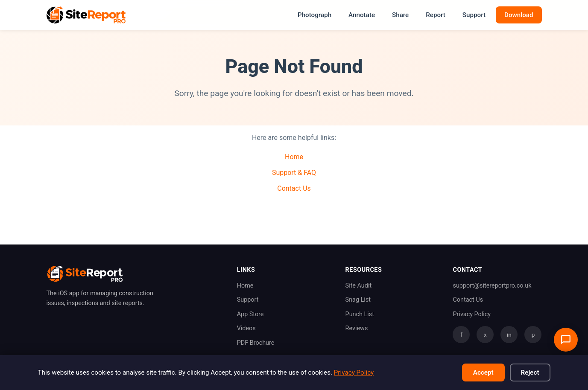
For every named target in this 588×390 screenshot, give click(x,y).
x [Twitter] (485, 335)
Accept (483, 373)
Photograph (314, 15)
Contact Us (294, 188)
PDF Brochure (256, 343)
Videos (246, 328)
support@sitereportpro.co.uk (492, 286)
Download (519, 15)
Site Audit (359, 286)
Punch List (360, 314)
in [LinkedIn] (509, 335)
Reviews (357, 328)
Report (436, 15)
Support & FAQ (294, 173)
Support (474, 15)
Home (294, 157)
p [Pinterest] (533, 335)
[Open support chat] (566, 340)
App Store (250, 314)
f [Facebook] (461, 335)
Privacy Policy (472, 314)
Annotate (362, 15)
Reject (530, 373)
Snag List (358, 300)
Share (400, 15)
